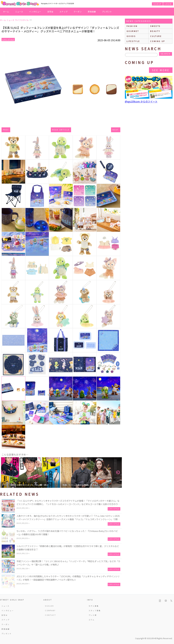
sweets (155, 26)
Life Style (8, 39)
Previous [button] (4, 473)
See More (161, 70)
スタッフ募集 (95, 610)
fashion (132, 26)
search (165, 54)
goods (131, 36)
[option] (30, 473)
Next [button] (118, 473)
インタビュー (35, 12)
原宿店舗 (92, 12)
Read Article (61, 130)
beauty (155, 31)
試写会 (50, 12)
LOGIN (168, 4)
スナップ (64, 12)
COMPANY (50, 610)
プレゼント (107, 12)
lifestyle (133, 41)
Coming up (158, 41)
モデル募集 (94, 606)
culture (156, 36)
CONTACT (51, 615)
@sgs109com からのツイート (141, 101)
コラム (92, 620)
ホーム (6, 12)
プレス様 (93, 615)
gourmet (133, 31)
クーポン (78, 12)
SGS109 (49, 606)
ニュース (19, 12)
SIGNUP (157, 4)
